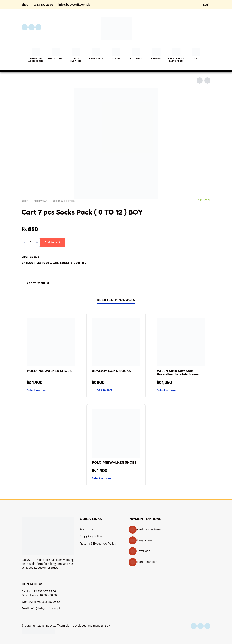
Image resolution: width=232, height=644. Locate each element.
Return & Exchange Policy (98, 544)
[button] (185, 27)
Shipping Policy (91, 536)
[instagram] (32, 27)
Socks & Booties (64, 201)
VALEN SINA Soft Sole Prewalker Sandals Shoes (178, 373)
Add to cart (52, 242)
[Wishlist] (103, 283)
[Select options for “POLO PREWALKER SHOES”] (44, 390)
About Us (86, 529)
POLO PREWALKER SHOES (49, 371)
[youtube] (38, 27)
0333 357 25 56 (43, 5)
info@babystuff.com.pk (74, 5)
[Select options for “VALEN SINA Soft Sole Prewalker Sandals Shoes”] (174, 390)
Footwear (41, 201)
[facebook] (25, 27)
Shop (25, 5)
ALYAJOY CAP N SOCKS (111, 371)
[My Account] (196, 27)
